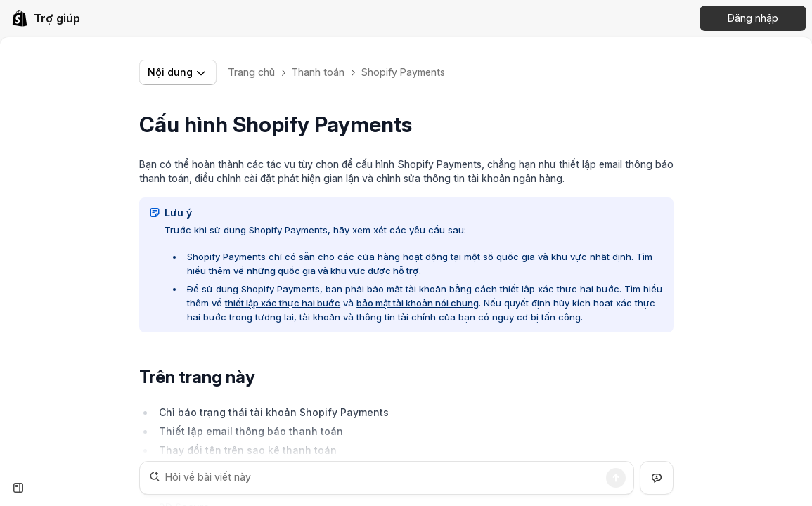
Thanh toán (318, 72)
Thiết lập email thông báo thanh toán (251, 431)
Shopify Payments (403, 72)
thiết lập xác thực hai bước (283, 303)
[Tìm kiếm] (616, 478)
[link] (46, 18)
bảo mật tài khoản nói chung (418, 303)
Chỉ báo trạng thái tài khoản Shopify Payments (274, 412)
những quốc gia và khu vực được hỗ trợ (333, 271)
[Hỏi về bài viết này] (387, 478)
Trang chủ (251, 72)
